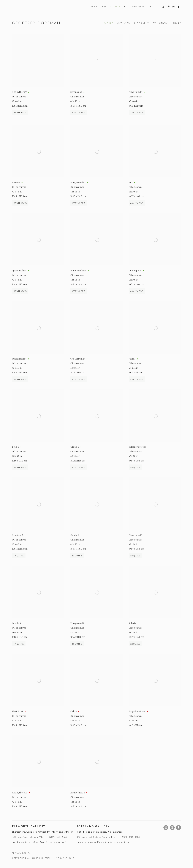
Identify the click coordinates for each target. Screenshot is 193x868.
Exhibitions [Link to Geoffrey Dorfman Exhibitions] (161, 24)
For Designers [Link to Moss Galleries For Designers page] (134, 7)
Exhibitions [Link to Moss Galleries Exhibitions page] (98, 7)
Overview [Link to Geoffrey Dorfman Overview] (124, 24)
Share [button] (177, 24)
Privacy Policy (21, 853)
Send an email (174, 7)
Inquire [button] (135, 477)
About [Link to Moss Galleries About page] (153, 7)
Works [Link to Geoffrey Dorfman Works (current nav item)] (109, 24)
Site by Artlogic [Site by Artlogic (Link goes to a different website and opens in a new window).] (64, 858)
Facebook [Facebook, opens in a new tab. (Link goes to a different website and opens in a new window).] (179, 7)
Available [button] (20, 115)
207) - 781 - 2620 (59, 837)
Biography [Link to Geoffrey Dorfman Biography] (142, 24)
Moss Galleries (35, 7)
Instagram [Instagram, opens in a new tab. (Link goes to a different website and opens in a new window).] (169, 7)
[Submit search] (163, 6)
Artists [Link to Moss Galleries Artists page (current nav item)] (115, 7)
